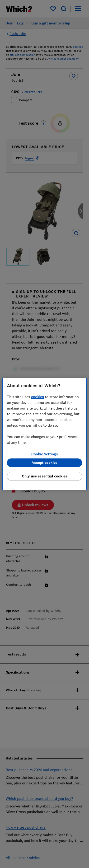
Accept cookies (44, 463)
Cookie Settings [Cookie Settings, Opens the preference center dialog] (45, 454)
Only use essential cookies (44, 476)
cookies (37, 397)
